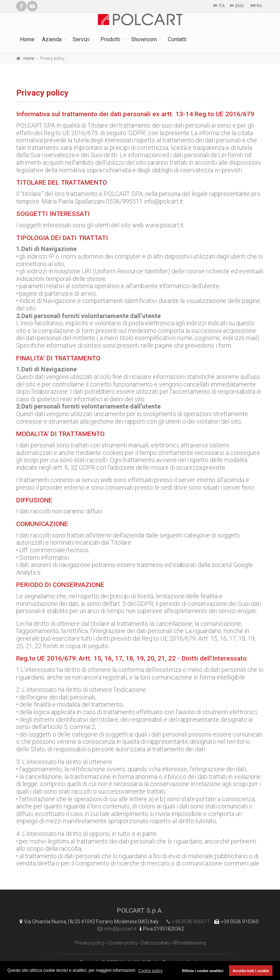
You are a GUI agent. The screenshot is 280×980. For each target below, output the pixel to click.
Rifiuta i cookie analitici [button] (203, 971)
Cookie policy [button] (150, 971)
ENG (240, 6)
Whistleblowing (189, 943)
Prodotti (110, 39)
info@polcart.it (115, 929)
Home (27, 39)
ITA (222, 6)
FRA (258, 6)
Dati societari (155, 943)
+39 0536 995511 (186, 922)
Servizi (81, 39)
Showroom (144, 39)
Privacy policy (90, 943)
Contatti (177, 39)
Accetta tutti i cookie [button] (251, 971)
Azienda (52, 39)
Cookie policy (123, 943)
